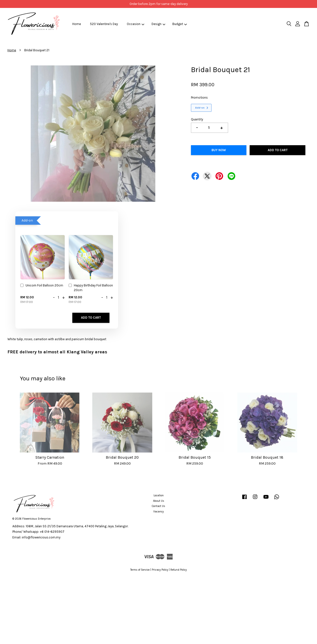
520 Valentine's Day (104, 24)
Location (159, 495)
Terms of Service (140, 570)
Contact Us (158, 506)
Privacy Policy (160, 570)
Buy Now (219, 150)
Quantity (197, 119)
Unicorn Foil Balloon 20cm (42, 286)
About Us (159, 501)
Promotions (199, 98)
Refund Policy (179, 570)
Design (158, 24)
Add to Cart (91, 318)
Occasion (136, 24)
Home (77, 24)
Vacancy (158, 512)
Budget (180, 24)
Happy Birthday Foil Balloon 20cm (91, 288)
